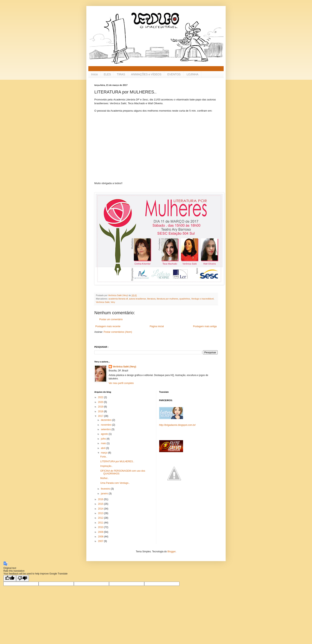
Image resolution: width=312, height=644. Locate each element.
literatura (151, 299)
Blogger (172, 552)
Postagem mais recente (108, 326)
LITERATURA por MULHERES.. (117, 461)
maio (104, 443)
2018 (101, 411)
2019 (101, 407)
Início (94, 74)
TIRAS (121, 74)
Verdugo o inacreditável (202, 299)
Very (113, 302)
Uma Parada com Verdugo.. (115, 483)
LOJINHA (193, 74)
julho (104, 439)
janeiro (105, 494)
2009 (101, 532)
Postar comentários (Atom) (118, 332)
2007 (101, 541)
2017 (101, 416)
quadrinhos (185, 299)
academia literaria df (118, 299)
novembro (107, 425)
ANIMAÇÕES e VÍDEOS (146, 74)
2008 (101, 537)
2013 (101, 513)
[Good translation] (10, 578)
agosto (105, 434)
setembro (106, 429)
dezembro (107, 420)
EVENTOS (174, 74)
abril (103, 448)
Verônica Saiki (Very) (124, 367)
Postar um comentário (111, 319)
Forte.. (104, 457)
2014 (101, 509)
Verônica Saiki (103, 302)
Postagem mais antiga (205, 326)
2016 (101, 499)
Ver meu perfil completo (121, 383)
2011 (101, 523)
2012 (101, 518)
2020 (101, 402)
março (105, 453)
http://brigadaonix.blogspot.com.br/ (177, 425)
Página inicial (157, 326)
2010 (101, 527)
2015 (101, 504)
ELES (107, 74)
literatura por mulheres (168, 299)
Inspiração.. (106, 466)
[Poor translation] (22, 578)
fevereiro (106, 489)
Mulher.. (105, 478)
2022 (101, 397)
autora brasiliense (137, 299)
